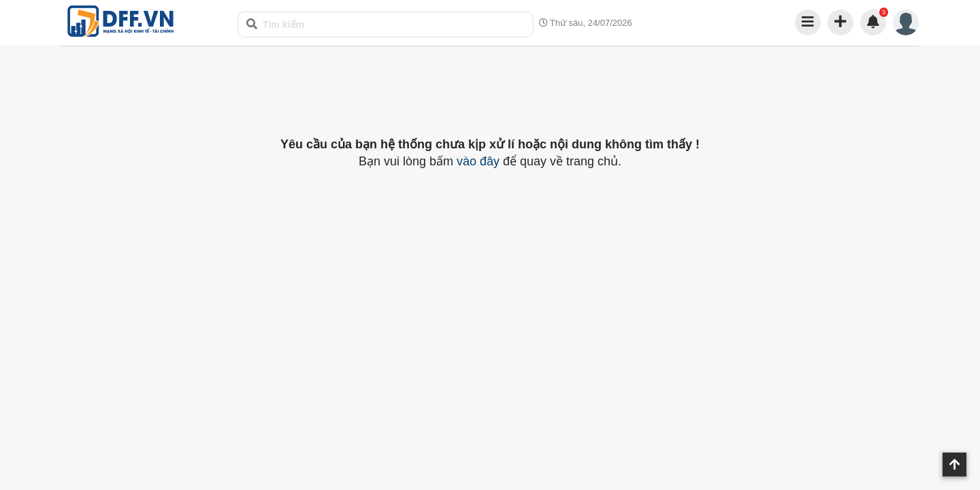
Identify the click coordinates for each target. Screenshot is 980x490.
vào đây (478, 161)
